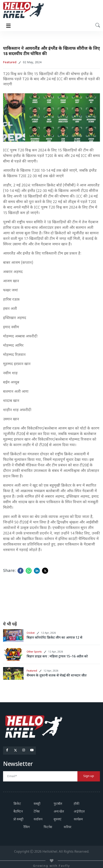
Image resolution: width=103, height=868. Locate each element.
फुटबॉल (58, 804)
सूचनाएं (57, 820)
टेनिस (37, 812)
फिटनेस (48, 827)
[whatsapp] (29, 571)
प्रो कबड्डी (18, 820)
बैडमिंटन (18, 812)
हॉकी (76, 804)
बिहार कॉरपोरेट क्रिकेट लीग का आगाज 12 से (54, 638)
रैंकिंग (27, 827)
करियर (67, 827)
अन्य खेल (59, 812)
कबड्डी (37, 804)
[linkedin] (37, 571)
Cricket (31, 633)
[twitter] (45, 571)
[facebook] (20, 571)
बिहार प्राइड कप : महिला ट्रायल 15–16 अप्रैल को (57, 657)
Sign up (89, 776)
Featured (32, 671)
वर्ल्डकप (38, 820)
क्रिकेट (17, 804)
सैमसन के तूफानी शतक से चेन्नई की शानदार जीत (57, 676)
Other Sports (34, 652)
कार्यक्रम (78, 820)
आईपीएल (79, 812)
